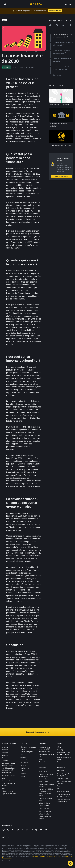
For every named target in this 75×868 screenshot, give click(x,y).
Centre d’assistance (63, 779)
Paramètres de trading (64, 794)
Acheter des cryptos (27, 752)
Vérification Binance (63, 791)
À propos (5, 747)
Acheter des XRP (44, 809)
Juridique (5, 761)
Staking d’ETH (25, 768)
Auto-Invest (24, 765)
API (58, 789)
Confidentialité (7, 773)
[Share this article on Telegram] (63, 25)
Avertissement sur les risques (54, 856)
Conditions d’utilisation (39, 856)
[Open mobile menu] (70, 4)
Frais (58, 786)
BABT (22, 771)
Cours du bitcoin (44, 779)
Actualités (5, 755)
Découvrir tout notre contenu (37, 732)
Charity (23, 776)
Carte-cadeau (25, 760)
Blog (4, 778)
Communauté (6, 781)
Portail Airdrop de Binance (65, 797)
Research (23, 774)
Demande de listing (45, 752)
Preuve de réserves (63, 762)
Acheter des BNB (44, 806)
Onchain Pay (43, 762)
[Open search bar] (65, 4)
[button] (70, 4)
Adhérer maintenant (55, 11)
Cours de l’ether (44, 782)
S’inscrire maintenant (61, 176)
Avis (4, 788)
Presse (4, 758)
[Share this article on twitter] (50, 25)
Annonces (5, 753)
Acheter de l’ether (44, 814)
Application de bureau (9, 794)
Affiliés (59, 747)
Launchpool (24, 763)
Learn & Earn (43, 772)
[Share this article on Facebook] (57, 25)
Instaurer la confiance (9, 775)
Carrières (5, 750)
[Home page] (36, 4)
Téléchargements (8, 791)
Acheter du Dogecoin (45, 811)
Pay (22, 754)
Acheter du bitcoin (44, 803)
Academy (23, 757)
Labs (40, 759)
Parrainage (60, 750)
